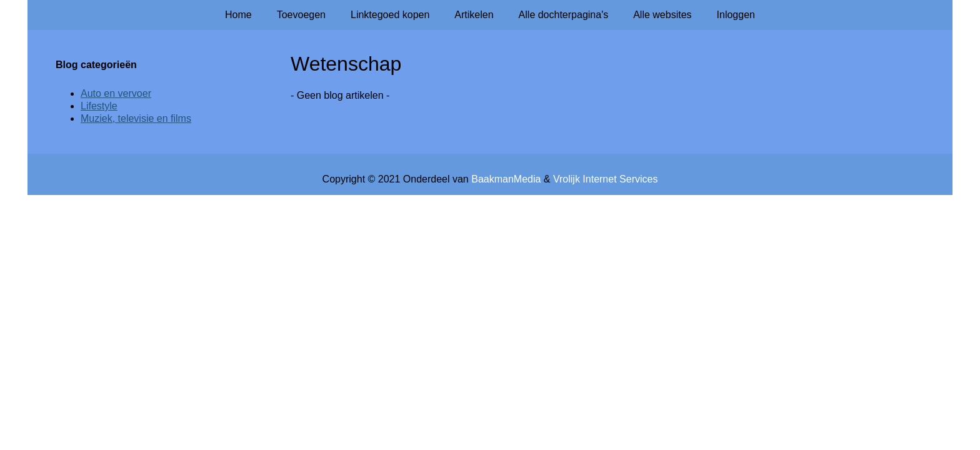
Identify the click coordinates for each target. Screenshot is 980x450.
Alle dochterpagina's (564, 15)
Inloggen (736, 15)
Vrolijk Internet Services (605, 179)
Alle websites (662, 15)
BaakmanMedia (506, 179)
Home (238, 15)
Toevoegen (301, 15)
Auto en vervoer (116, 93)
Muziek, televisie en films (136, 118)
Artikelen (474, 15)
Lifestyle (99, 106)
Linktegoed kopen (390, 15)
